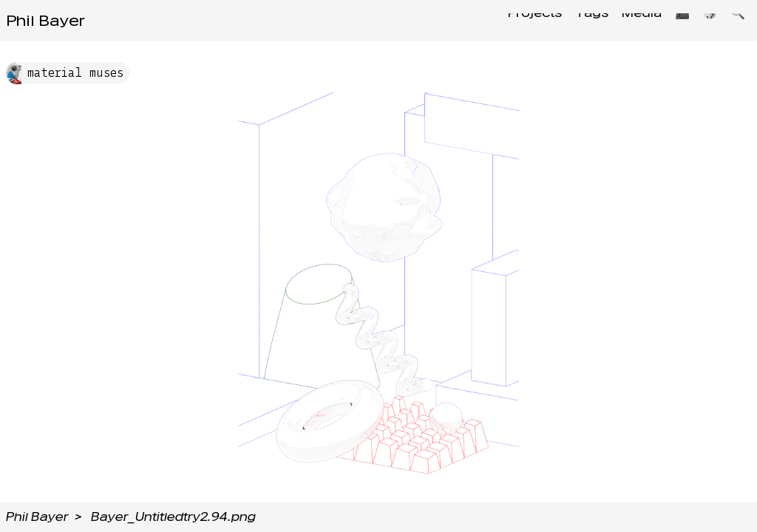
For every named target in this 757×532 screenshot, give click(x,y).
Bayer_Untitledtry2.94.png (173, 517)
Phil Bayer (45, 21)
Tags (573, 20)
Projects (512, 20)
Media (628, 20)
